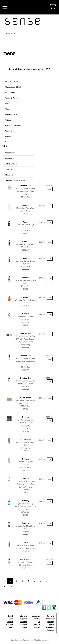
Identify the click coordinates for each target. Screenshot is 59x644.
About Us (36, 616)
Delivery (50, 630)
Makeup (10, 622)
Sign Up (37, 624)
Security (37, 627)
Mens (11, 627)
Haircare (10, 624)
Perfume (23, 622)
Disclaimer (50, 627)
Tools (24, 627)
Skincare (23, 624)
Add (50, 189)
